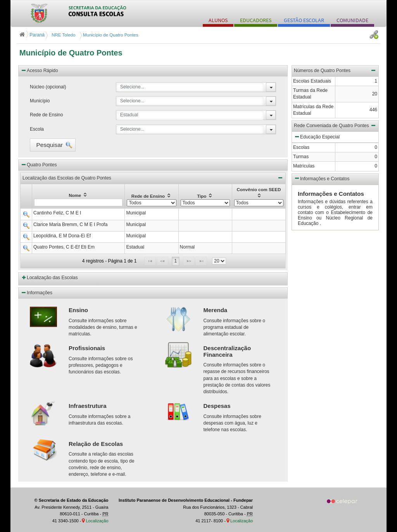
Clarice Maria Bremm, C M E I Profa (70, 225)
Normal (187, 247)
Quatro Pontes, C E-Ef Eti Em (64, 247)
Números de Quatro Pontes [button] (335, 70)
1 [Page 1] (176, 261)
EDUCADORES (256, 20)
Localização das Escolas (52, 278)
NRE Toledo (63, 35)
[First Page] (150, 261)
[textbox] (78, 202)
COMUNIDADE (352, 20)
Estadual (129, 115)
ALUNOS (218, 20)
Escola (37, 129)
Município (40, 101)
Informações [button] (36, 292)
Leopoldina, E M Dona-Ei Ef (62, 236)
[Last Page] (201, 261)
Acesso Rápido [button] (39, 70)
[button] (53, 145)
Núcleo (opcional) (48, 87)
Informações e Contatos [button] (322, 178)
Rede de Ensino (46, 115)
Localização (97, 521)
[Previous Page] (162, 261)
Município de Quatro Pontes (71, 53)
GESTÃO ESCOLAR (304, 20)
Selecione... (132, 87)
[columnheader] (79, 196)
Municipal (136, 213)
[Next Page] (189, 261)
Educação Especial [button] (317, 136)
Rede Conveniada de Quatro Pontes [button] (335, 125)
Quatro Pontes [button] (39, 164)
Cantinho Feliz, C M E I (57, 213)
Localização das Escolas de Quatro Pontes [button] (153, 178)
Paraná (33, 35)
